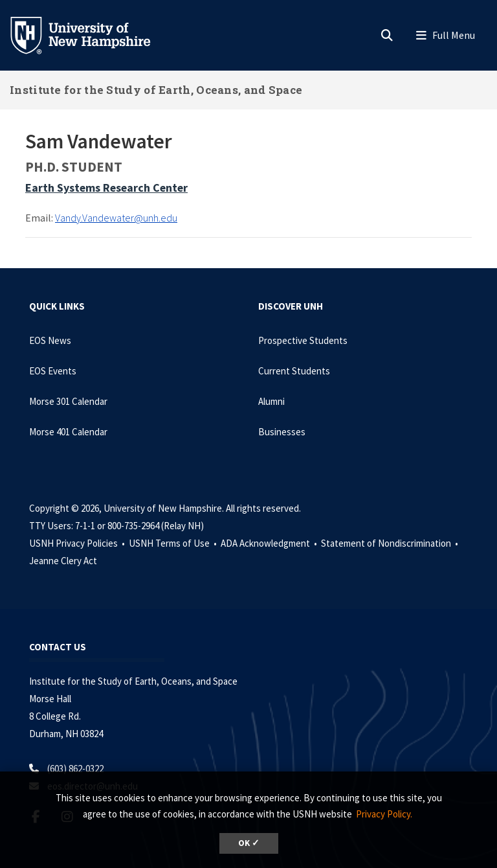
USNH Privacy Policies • (78, 543)
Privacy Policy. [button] (384, 814)
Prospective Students (303, 340)
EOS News (50, 340)
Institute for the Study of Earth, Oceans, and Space (156, 90)
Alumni (271, 401)
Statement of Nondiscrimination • (391, 543)
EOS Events (53, 371)
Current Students (294, 371)
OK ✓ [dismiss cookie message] (249, 843)
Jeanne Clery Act (63, 561)
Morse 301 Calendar (68, 401)
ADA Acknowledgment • (270, 543)
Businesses (282, 432)
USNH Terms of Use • (174, 543)
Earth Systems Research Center (106, 188)
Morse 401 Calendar (68, 432)
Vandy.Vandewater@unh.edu (116, 218)
